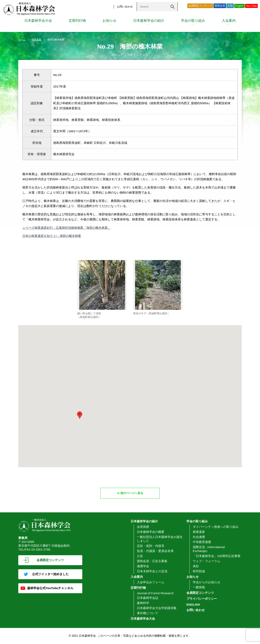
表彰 (196, 566)
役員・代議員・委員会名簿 (155, 551)
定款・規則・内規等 (151, 546)
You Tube (251, 6)
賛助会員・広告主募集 (152, 561)
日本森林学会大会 (38, 21)
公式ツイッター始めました (50, 574)
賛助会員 (220, 6)
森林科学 (143, 603)
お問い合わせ (125, 7)
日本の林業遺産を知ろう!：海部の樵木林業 (52, 236)
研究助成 (199, 571)
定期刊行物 (77, 21)
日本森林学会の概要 (151, 532)
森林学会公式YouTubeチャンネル (50, 588)
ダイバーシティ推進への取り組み (216, 527)
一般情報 (199, 587)
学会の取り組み (193, 21)
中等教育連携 (202, 542)
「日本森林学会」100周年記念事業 (217, 556)
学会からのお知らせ (206, 582)
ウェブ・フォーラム (206, 561)
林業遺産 (37, 40)
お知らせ (109, 21)
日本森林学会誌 (148, 598)
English (239, 6)
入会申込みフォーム (151, 582)
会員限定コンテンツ (200, 6)
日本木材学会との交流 (152, 571)
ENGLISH (193, 605)
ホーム (22, 40)
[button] (80, 415)
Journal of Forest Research (155, 593)
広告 (230, 6)
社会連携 (199, 537)
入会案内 (229, 21)
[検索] (172, 7)
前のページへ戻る (132, 493)
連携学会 (143, 566)
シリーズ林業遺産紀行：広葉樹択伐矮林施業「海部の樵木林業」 (67, 228)
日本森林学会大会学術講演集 (157, 608)
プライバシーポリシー (202, 599)
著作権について (148, 613)
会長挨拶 (143, 527)
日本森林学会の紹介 (149, 21)
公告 (140, 556)
